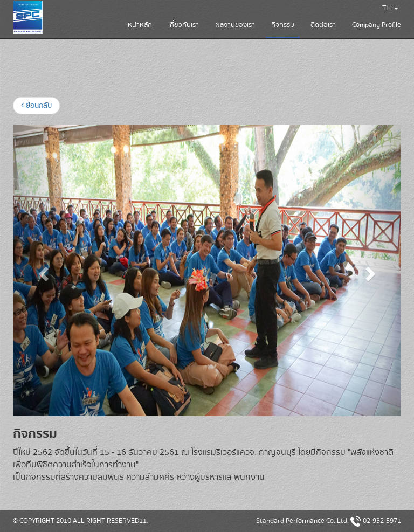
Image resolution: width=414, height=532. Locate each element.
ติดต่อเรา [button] (323, 25)
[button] (42, 271)
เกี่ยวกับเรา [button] (184, 25)
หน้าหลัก (140, 25)
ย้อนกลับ (36, 106)
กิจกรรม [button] (283, 29)
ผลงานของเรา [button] (235, 25)
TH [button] (390, 8)
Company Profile (377, 25)
